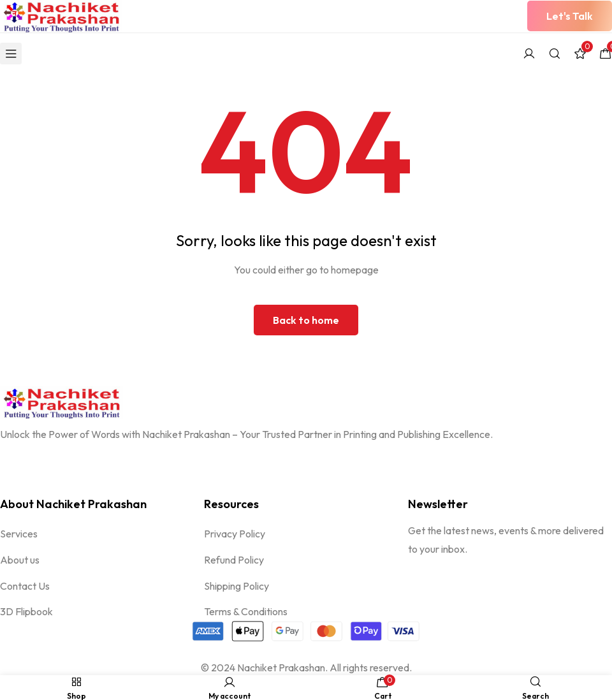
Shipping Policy (237, 586)
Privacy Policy (235, 534)
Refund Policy (234, 560)
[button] (570, 16)
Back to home (306, 320)
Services (19, 534)
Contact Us (25, 586)
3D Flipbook (26, 612)
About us (20, 560)
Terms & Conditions (246, 612)
